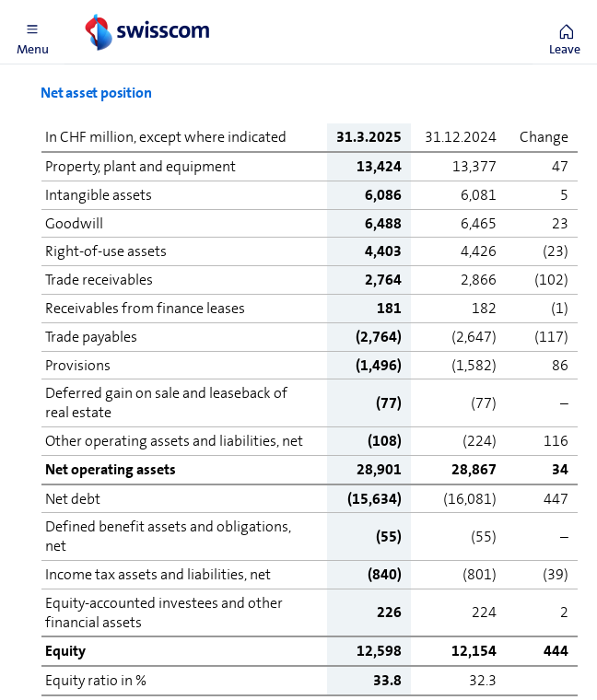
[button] (32, 32)
